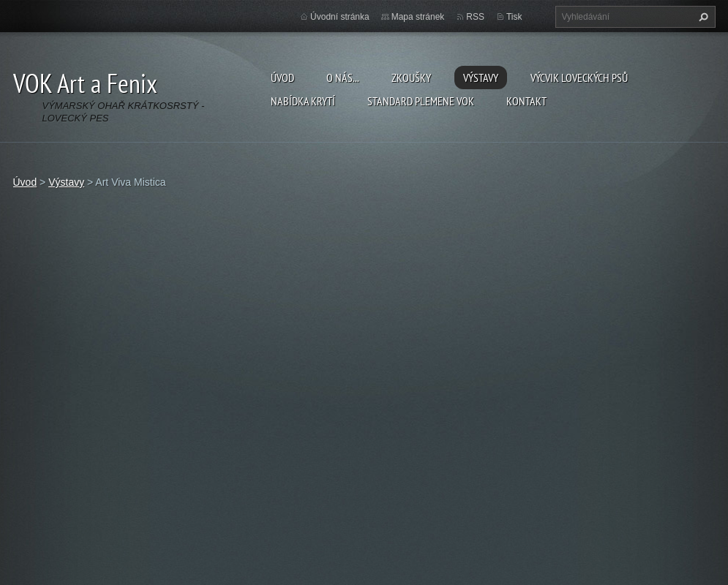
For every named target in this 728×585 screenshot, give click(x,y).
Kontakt (526, 101)
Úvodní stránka (340, 17)
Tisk (514, 17)
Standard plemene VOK (421, 101)
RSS (475, 17)
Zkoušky (411, 78)
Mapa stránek (418, 17)
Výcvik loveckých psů (579, 78)
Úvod (282, 78)
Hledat (702, 17)
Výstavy (481, 78)
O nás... (343, 78)
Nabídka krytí (303, 101)
